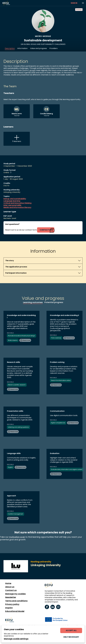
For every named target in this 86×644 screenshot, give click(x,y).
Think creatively (56, 338)
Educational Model (15, 611)
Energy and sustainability (15, 199)
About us (10, 587)
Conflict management (15, 514)
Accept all (71, 630)
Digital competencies (58, 423)
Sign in (74, 3)
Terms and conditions (16, 601)
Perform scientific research (17, 385)
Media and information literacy (17, 207)
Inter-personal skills (12, 205)
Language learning (12, 201)
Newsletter (11, 597)
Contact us (11, 590)
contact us (46, 230)
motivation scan (17, 537)
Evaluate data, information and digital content (67, 469)
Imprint (9, 608)
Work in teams (13, 340)
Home (8, 583)
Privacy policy (12, 604)
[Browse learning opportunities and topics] (83, 3)
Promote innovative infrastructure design (21, 336)
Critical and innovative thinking (17, 203)
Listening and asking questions (18, 427)
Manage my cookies (15, 594)
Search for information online (61, 380)
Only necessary (71, 637)
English (10, 467)
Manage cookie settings (16, 639)
